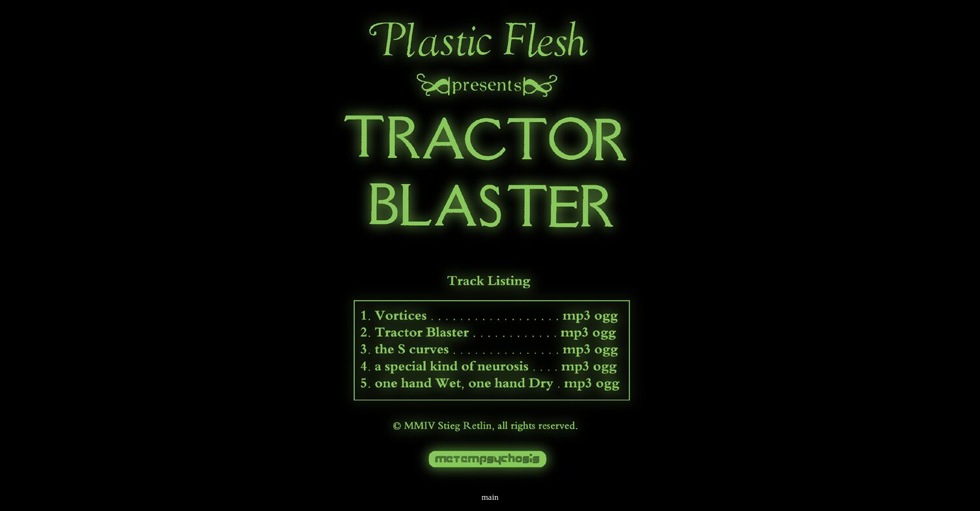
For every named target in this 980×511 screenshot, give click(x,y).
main (490, 497)
